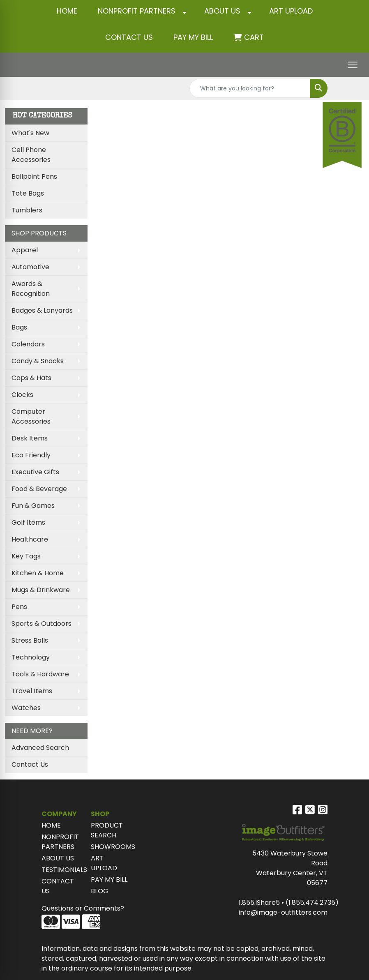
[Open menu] (353, 65)
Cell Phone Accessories (31, 155)
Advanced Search (40, 748)
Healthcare (30, 539)
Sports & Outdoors (42, 624)
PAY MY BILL (109, 880)
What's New (30, 133)
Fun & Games (33, 506)
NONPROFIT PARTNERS (137, 11)
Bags (19, 327)
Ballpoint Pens (34, 176)
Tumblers (27, 210)
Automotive (30, 267)
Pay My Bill (193, 37)
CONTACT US (129, 37)
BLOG (100, 891)
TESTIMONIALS (61, 870)
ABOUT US (222, 11)
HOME (67, 11)
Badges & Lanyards (42, 310)
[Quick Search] (250, 88)
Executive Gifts (35, 472)
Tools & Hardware (40, 674)
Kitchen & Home (38, 573)
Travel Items (32, 691)
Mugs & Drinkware (41, 590)
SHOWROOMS (111, 847)
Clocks (22, 395)
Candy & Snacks (38, 361)
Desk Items (30, 438)
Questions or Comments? (83, 908)
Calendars (28, 344)
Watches (26, 708)
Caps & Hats (31, 378)
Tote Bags (28, 193)
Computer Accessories (31, 416)
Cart (254, 37)
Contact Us (30, 764)
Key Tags (26, 556)
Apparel (25, 250)
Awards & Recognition (31, 289)
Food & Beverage (39, 489)
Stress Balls (30, 640)
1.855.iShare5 (259, 903)
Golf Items (28, 522)
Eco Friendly (31, 455)
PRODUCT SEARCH (107, 830)
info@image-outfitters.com (283, 912)
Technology (31, 657)
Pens (19, 607)
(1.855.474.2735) (312, 903)
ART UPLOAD (291, 11)
